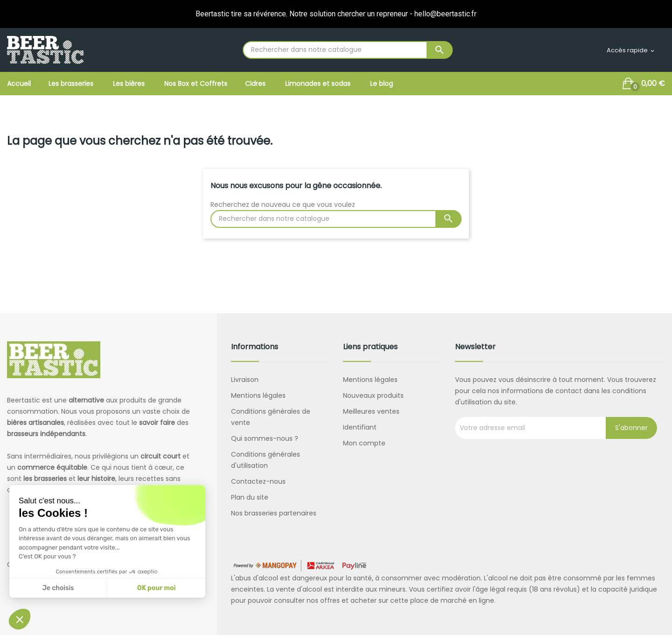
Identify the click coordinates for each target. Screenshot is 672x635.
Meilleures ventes (371, 411)
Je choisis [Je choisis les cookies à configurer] (58, 588)
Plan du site (250, 497)
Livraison (245, 380)
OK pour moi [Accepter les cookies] (157, 588)
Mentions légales (258, 395)
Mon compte (364, 443)
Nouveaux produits (373, 395)
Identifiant (360, 427)
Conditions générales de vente (271, 417)
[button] (20, 619)
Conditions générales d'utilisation (266, 460)
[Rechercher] (348, 50)
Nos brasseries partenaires (274, 513)
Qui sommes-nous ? (265, 438)
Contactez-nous (258, 481)
